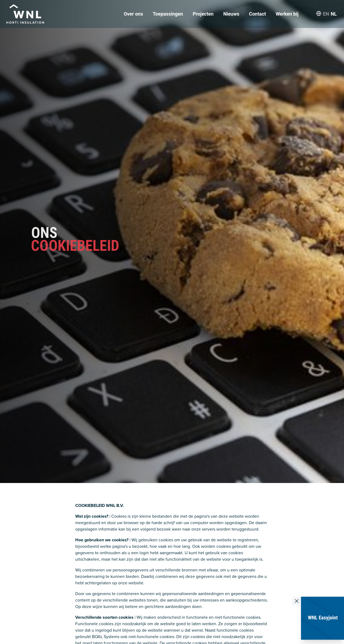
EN (326, 14)
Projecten (203, 14)
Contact (257, 14)
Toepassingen (168, 14)
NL (334, 14)
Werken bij (287, 14)
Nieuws (231, 14)
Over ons (133, 14)
